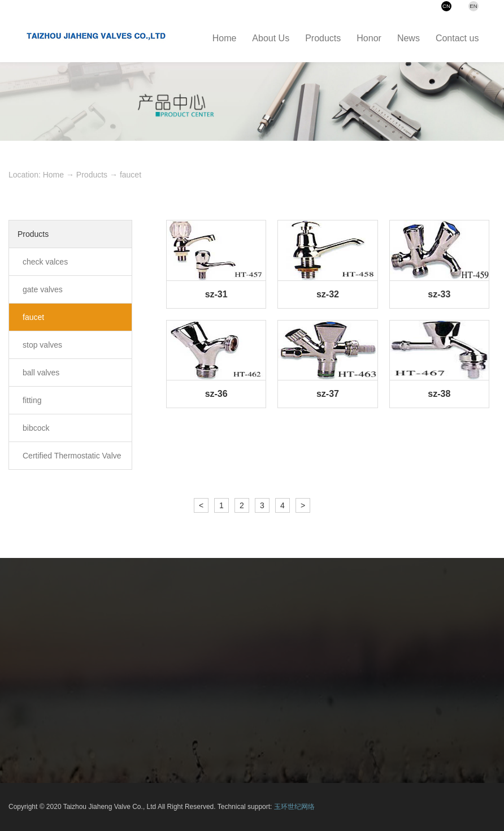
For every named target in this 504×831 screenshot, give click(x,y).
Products (92, 175)
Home (53, 175)
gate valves (43, 289)
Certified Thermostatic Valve (72, 456)
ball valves (41, 373)
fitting (32, 400)
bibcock (36, 428)
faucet (131, 175)
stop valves (42, 345)
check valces (45, 262)
